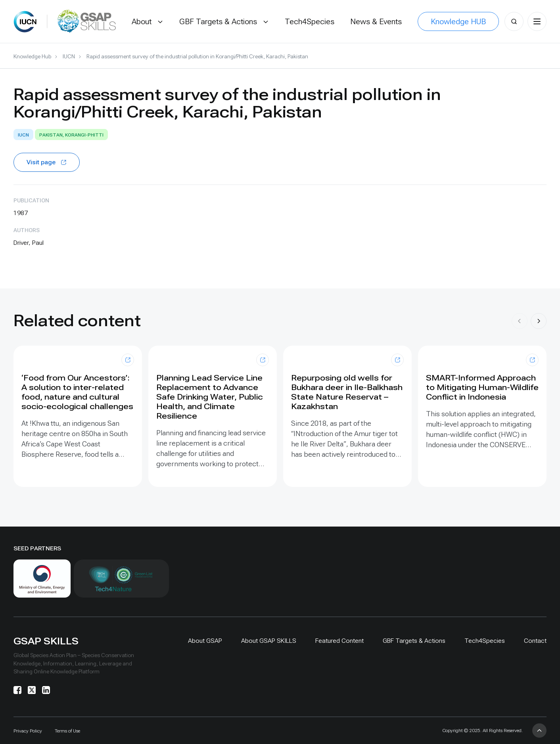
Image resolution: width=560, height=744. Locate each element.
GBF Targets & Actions (414, 641)
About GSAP (205, 641)
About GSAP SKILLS (269, 641)
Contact (535, 641)
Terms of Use (67, 731)
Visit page (47, 162)
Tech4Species (485, 641)
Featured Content (339, 641)
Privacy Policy (28, 731)
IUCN (69, 56)
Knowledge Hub (32, 56)
